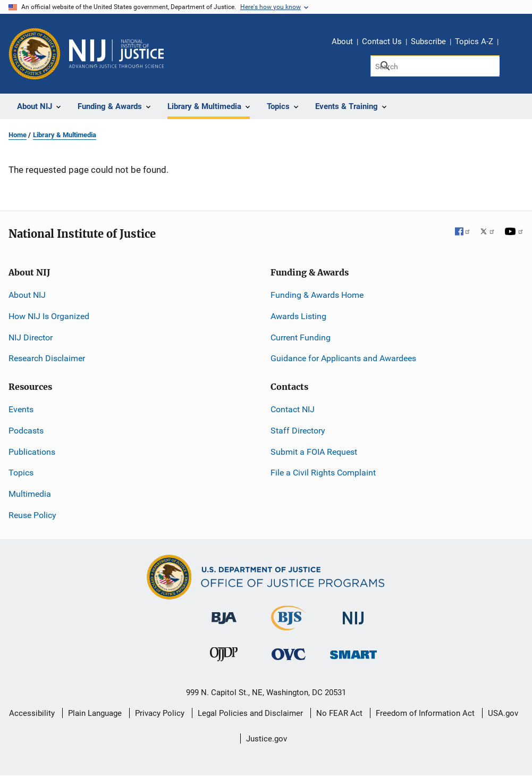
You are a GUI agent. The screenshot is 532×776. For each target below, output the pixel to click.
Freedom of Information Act (425, 713)
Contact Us (382, 41)
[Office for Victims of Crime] (289, 654)
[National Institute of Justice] (353, 614)
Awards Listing (298, 316)
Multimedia (30, 494)
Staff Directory (298, 431)
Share (510, 43)
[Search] (435, 66)
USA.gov (503, 713)
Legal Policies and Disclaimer (250, 713)
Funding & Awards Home (317, 295)
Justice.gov (267, 739)
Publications (32, 452)
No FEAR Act (339, 713)
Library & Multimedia (65, 135)
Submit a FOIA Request (314, 452)
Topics (21, 473)
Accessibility (32, 713)
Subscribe (428, 41)
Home (18, 135)
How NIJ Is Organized (49, 316)
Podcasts (26, 431)
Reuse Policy (32, 515)
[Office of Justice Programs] (35, 54)
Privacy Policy (160, 713)
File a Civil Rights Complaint (323, 473)
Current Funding (301, 337)
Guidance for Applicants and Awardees (343, 358)
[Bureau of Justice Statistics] (288, 626)
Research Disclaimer (47, 358)
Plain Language (95, 713)
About (342, 41)
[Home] (116, 54)
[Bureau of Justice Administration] (224, 613)
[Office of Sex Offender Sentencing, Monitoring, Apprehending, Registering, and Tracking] (353, 652)
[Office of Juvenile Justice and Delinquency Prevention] (224, 657)
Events (21, 409)
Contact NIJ (293, 409)
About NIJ (27, 295)
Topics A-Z (474, 41)
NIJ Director (31, 337)
